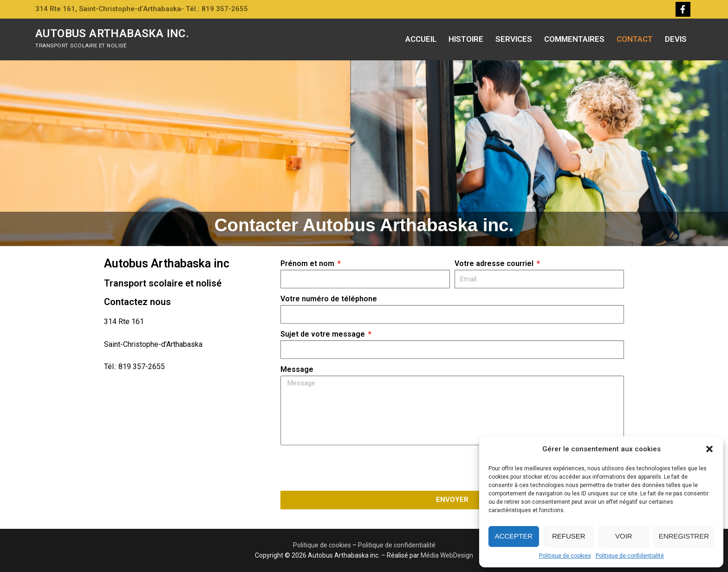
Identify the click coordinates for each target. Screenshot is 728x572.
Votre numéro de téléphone (329, 299)
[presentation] (351, 468)
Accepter (513, 536)
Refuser (569, 536)
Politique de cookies (565, 556)
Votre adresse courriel (495, 263)
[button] (709, 449)
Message (297, 369)
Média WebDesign (447, 555)
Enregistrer (684, 536)
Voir (624, 536)
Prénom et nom (308, 263)
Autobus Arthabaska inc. (112, 33)
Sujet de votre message (324, 334)
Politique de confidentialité (630, 556)
